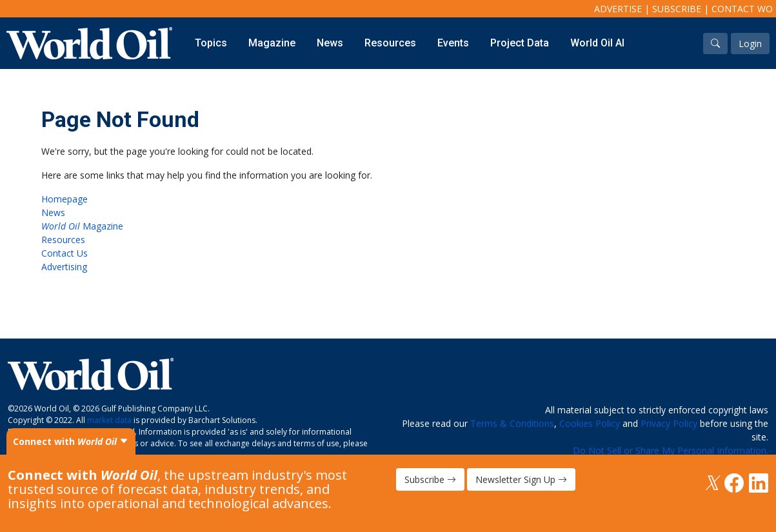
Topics (211, 43)
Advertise (618, 9)
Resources (390, 43)
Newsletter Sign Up (521, 479)
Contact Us (65, 253)
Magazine (272, 43)
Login (750, 44)
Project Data (520, 43)
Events (453, 43)
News (330, 43)
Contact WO (742, 9)
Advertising (64, 267)
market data (109, 420)
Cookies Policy (590, 423)
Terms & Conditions (512, 423)
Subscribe (677, 9)
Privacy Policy (669, 423)
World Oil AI (597, 43)
